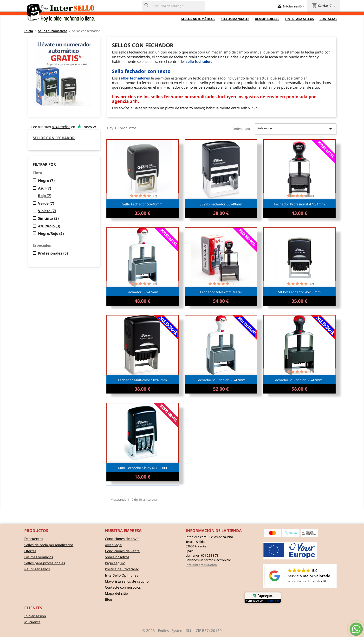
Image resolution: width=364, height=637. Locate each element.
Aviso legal (114, 545)
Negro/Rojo (51, 233)
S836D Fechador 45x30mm (299, 292)
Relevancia (295, 129)
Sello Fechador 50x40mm (142, 204)
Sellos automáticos (198, 19)
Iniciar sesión (35, 616)
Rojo (45, 196)
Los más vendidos (39, 557)
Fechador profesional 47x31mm (299, 204)
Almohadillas (267, 19)
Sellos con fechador (54, 138)
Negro (46, 181)
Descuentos (34, 539)
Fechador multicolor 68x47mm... (299, 380)
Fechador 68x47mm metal (221, 292)
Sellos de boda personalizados (49, 545)
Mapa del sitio (116, 593)
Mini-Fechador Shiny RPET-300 (142, 468)
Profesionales (53, 253)
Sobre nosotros (117, 557)
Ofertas (30, 551)
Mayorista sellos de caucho (127, 581)
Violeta (47, 211)
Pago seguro (115, 563)
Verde (46, 203)
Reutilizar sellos (37, 569)
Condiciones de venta (122, 551)
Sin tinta (48, 218)
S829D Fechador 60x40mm (221, 204)
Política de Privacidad (122, 569)
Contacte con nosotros (123, 587)
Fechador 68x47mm (142, 292)
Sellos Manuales (235, 19)
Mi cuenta (32, 622)
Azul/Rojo (49, 226)
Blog (109, 599)
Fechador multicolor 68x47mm (221, 380)
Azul (45, 188)
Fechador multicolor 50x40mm (142, 380)
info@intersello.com (201, 565)
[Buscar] (174, 6)
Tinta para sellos (299, 19)
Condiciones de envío (122, 539)
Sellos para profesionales (45, 563)
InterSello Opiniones (122, 575)
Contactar (328, 19)
